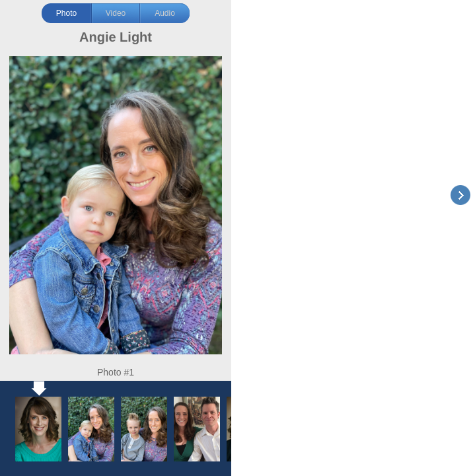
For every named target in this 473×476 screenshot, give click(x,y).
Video (116, 13)
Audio (165, 13)
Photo (66, 13)
